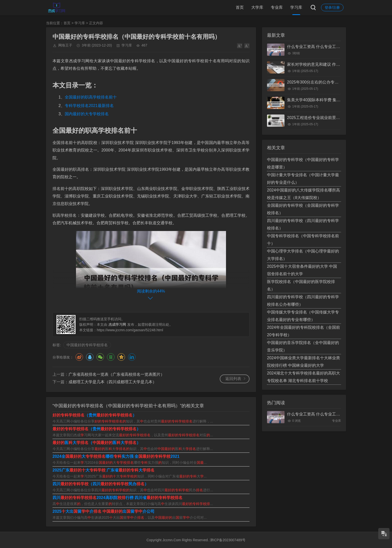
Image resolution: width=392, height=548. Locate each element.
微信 (100, 357)
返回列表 (233, 379)
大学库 (257, 7)
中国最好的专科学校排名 (87, 345)
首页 (240, 7)
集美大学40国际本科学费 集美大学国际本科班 (328, 100)
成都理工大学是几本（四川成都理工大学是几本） (112, 382)
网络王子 (65, 45)
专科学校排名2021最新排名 (89, 106)
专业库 (277, 7)
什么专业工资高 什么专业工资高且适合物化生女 (329, 47)
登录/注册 (332, 7)
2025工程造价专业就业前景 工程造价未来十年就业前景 (336, 118)
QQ (90, 357)
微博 (79, 357)
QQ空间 (121, 357)
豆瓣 (111, 357)
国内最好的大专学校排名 (87, 114)
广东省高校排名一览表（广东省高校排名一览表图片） (116, 374)
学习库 (296, 7)
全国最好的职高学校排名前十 (91, 97)
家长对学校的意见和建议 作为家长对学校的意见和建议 (335, 64)
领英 (132, 357)
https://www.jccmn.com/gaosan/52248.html (130, 330)
